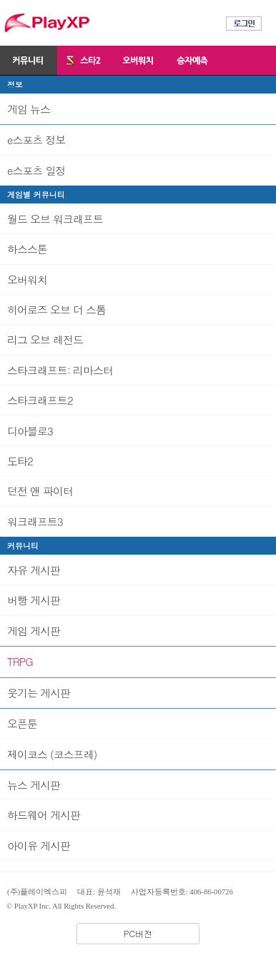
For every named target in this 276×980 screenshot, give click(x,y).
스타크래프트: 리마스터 (60, 370)
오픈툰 (22, 723)
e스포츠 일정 (36, 170)
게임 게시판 (34, 631)
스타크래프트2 (40, 400)
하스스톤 (27, 249)
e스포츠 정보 (36, 140)
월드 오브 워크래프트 (55, 219)
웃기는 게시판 (39, 693)
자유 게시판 (34, 570)
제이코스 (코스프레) (52, 754)
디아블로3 (30, 431)
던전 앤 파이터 (40, 491)
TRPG (20, 661)
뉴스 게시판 (34, 785)
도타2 (20, 461)
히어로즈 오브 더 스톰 (56, 309)
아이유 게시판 (39, 845)
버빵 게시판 (34, 600)
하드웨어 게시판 (44, 815)
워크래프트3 (35, 521)
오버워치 (27, 279)
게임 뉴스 (29, 109)
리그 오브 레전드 (45, 339)
